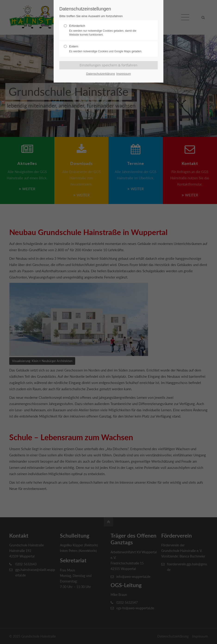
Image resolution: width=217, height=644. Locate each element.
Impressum (123, 74)
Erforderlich (107, 30)
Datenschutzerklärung (100, 74)
